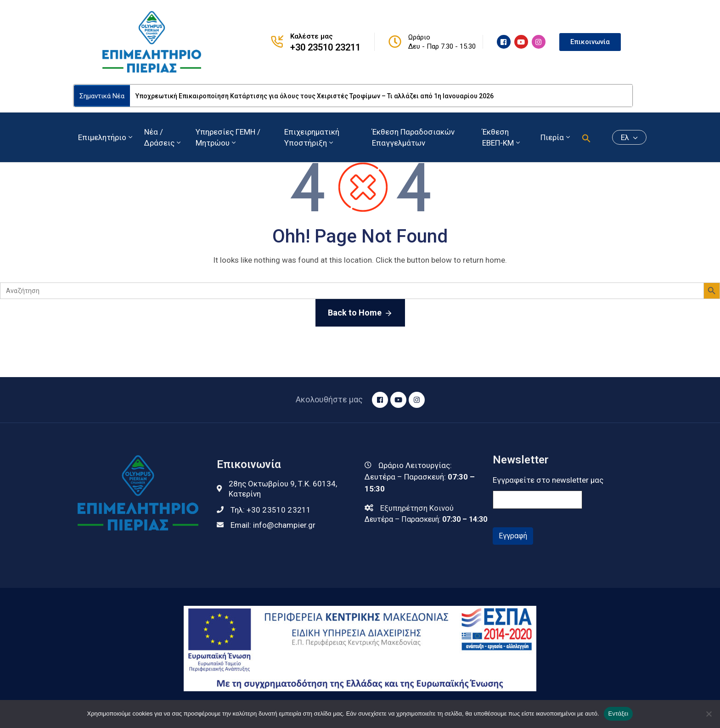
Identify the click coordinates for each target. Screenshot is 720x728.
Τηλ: (271, 510)
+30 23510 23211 (325, 47)
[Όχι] (709, 714)
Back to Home (360, 313)
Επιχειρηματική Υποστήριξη (312, 137)
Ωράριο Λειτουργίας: (415, 465)
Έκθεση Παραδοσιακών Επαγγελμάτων (413, 137)
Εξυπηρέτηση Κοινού (417, 508)
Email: (273, 525)
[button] (586, 137)
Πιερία (556, 137)
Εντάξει (619, 714)
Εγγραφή (513, 536)
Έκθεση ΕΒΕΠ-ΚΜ (502, 137)
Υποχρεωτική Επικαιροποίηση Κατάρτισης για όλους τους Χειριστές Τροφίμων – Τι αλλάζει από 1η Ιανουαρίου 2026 (315, 96)
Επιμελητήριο (106, 137)
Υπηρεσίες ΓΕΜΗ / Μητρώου (228, 137)
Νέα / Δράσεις (163, 137)
